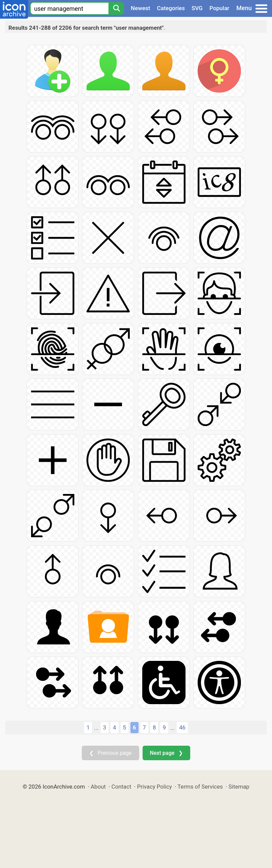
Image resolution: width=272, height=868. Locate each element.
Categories (171, 8)
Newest (140, 8)
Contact (121, 787)
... (96, 728)
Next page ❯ (166, 753)
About (98, 787)
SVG (197, 8)
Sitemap (239, 787)
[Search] (116, 8)
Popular (219, 8)
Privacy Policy (154, 787)
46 (182, 727)
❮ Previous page (110, 753)
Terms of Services (200, 787)
